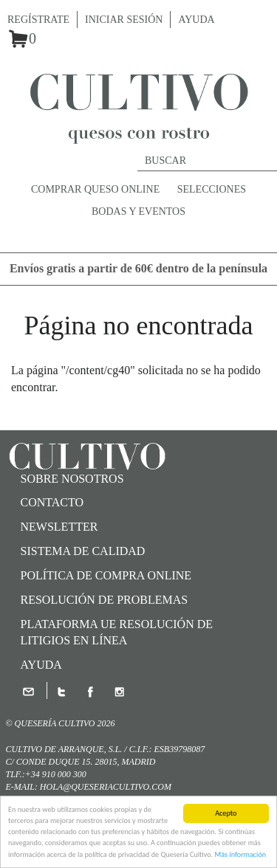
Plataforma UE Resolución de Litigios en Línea (117, 633)
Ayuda (196, 20)
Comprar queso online (95, 189)
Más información (240, 855)
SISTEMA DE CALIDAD (83, 551)
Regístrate (38, 20)
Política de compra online (106, 575)
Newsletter (59, 527)
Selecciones (212, 189)
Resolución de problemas (105, 600)
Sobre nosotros (72, 479)
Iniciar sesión (124, 20)
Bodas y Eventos (138, 211)
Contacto (52, 502)
